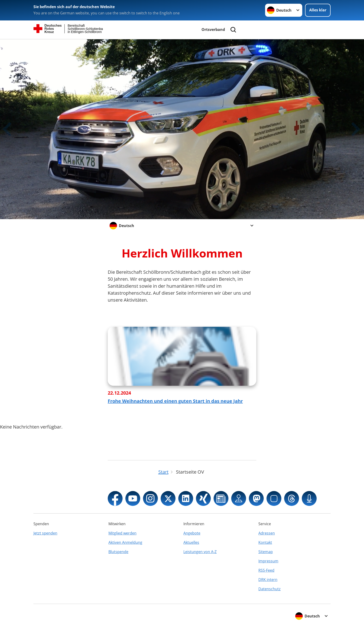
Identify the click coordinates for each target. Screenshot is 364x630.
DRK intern (268, 580)
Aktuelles (191, 542)
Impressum (268, 561)
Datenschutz (270, 589)
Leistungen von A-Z (200, 552)
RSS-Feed (266, 570)
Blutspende (118, 552)
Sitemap (266, 552)
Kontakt (265, 542)
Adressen (267, 533)
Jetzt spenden (45, 533)
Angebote (192, 533)
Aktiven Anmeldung (125, 542)
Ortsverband (213, 30)
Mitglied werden (122, 533)
